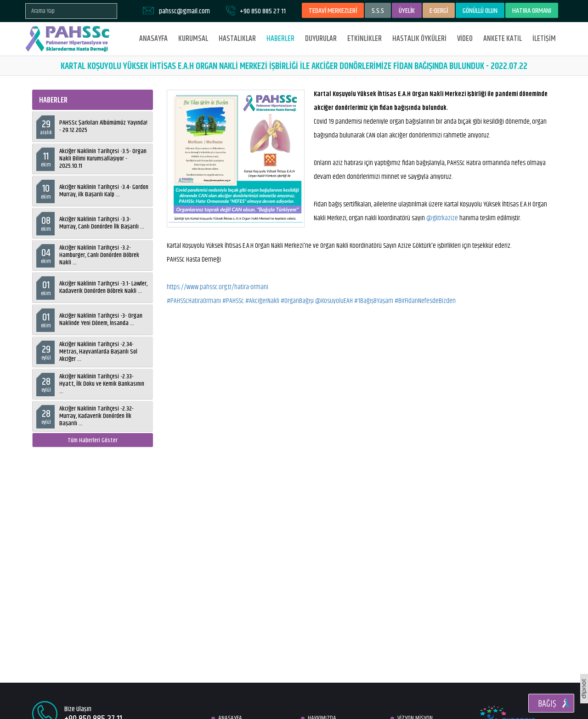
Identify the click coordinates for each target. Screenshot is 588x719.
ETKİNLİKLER (365, 39)
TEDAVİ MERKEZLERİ (333, 11)
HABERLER (280, 39)
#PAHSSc (233, 301)
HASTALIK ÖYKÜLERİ (419, 39)
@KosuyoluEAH (334, 301)
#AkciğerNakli (262, 301)
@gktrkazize (442, 218)
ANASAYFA (153, 39)
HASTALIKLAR (237, 39)
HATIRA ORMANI (532, 11)
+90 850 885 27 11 (263, 11)
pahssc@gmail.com (184, 11)
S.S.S (378, 11)
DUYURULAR (321, 39)
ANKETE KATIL (503, 39)
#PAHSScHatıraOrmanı (194, 301)
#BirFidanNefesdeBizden (425, 301)
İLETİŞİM (544, 39)
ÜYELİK (407, 11)
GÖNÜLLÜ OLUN (480, 11)
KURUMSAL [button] (193, 39)
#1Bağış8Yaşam (374, 301)
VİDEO (465, 39)
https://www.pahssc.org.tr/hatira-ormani (218, 287)
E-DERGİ (439, 11)
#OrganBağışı (297, 301)
